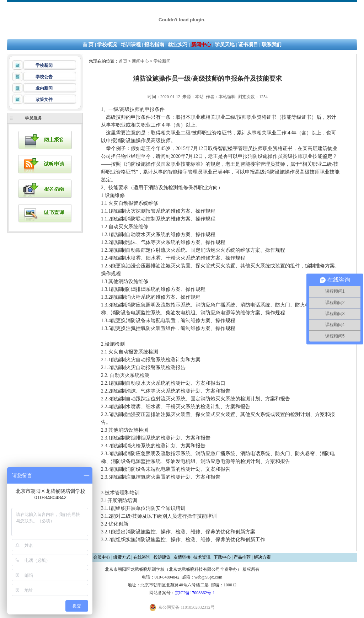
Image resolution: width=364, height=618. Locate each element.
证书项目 (248, 45)
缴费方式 (122, 557)
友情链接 (182, 557)
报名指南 (154, 45)
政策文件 (44, 100)
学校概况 (107, 45)
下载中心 (222, 557)
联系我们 (272, 45)
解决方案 (262, 557)
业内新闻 (44, 88)
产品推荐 (242, 557)
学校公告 (44, 77)
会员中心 (102, 557)
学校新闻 (44, 65)
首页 (123, 61)
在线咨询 (142, 557)
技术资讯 (202, 557)
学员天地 (225, 45)
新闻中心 (201, 45)
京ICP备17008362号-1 (195, 593)
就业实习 (178, 45)
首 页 (88, 45)
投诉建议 (162, 557)
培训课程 (131, 45)
